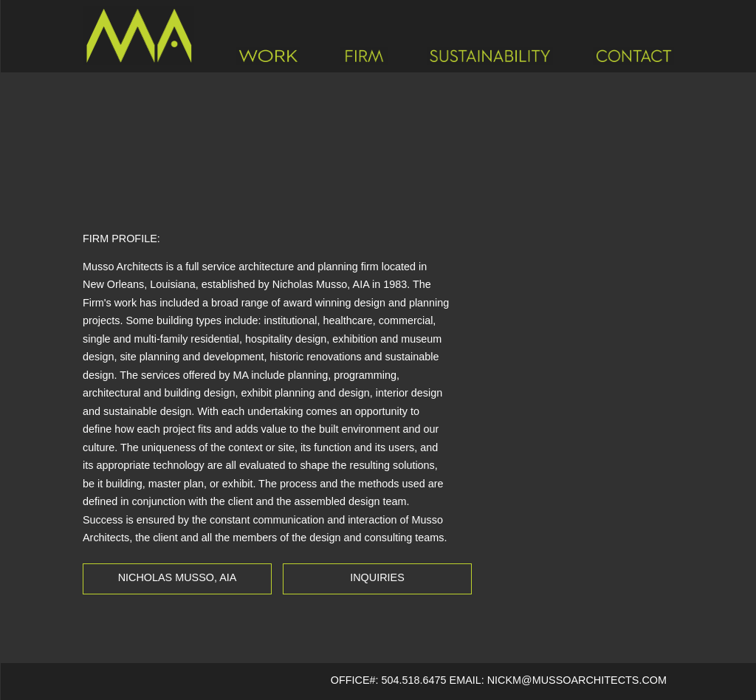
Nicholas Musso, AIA (178, 577)
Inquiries (377, 577)
